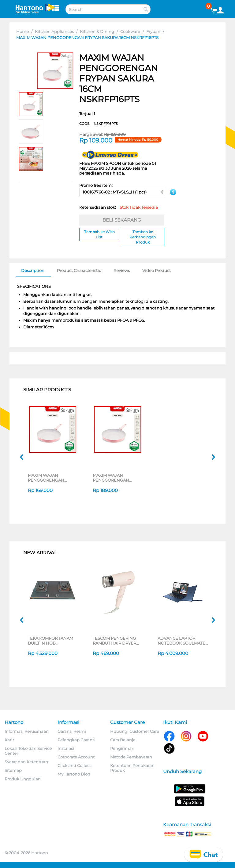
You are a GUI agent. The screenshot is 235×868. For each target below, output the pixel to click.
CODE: (99, 124)
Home (22, 31)
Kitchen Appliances (54, 31)
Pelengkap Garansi (76, 740)
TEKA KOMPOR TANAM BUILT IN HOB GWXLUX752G (50, 641)
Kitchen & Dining (97, 31)
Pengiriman (122, 748)
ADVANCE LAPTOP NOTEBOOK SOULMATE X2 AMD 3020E (181, 641)
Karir (9, 740)
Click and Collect (74, 765)
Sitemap (13, 770)
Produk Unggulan (23, 779)
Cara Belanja (123, 740)
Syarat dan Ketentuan (26, 762)
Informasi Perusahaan (27, 731)
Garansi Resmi (72, 731)
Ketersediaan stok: (119, 207)
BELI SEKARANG (122, 220)
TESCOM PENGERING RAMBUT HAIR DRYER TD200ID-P (114, 641)
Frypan (153, 31)
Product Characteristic (79, 270)
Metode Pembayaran (131, 757)
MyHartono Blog (74, 774)
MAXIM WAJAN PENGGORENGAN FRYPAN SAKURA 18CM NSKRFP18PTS (50, 478)
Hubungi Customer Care (135, 731)
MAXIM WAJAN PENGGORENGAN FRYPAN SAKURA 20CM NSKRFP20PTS (116, 478)
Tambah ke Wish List (99, 234)
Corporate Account (76, 757)
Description (33, 270)
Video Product (157, 270)
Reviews (122, 270)
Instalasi (66, 748)
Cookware (130, 31)
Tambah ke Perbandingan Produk (143, 237)
